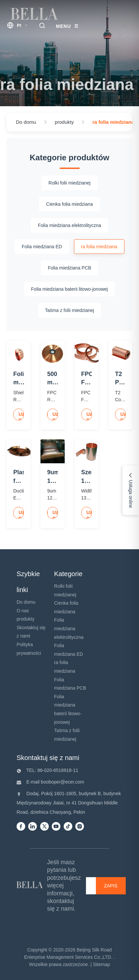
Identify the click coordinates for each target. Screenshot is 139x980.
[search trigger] (42, 26)
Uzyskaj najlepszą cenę (21, 416)
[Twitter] (44, 827)
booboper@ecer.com (62, 782)
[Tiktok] (68, 827)
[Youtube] (56, 827)
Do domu (26, 602)
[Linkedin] (33, 827)
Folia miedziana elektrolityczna (69, 628)
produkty (26, 619)
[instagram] (80, 827)
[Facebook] (21, 827)
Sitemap (101, 964)
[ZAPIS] (111, 886)
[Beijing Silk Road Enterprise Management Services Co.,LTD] (30, 886)
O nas (23, 611)
